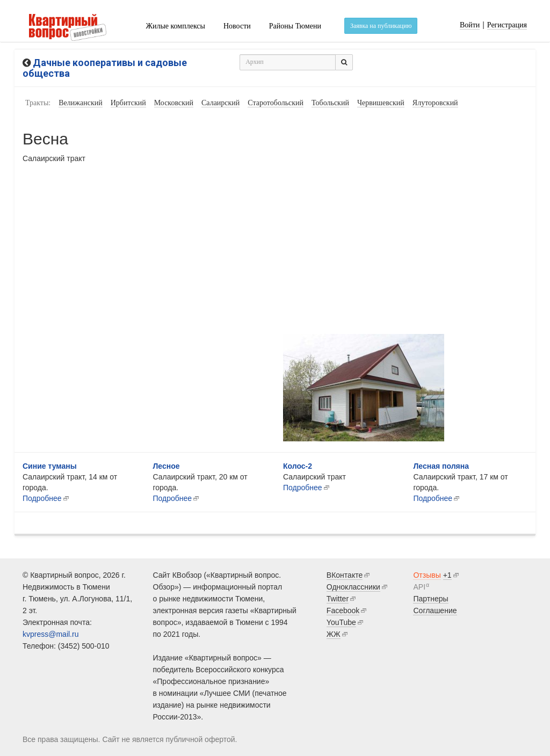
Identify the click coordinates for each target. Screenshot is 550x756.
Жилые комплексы (175, 26)
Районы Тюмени (295, 26)
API (419, 587)
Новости (237, 26)
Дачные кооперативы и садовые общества (105, 68)
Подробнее (173, 498)
